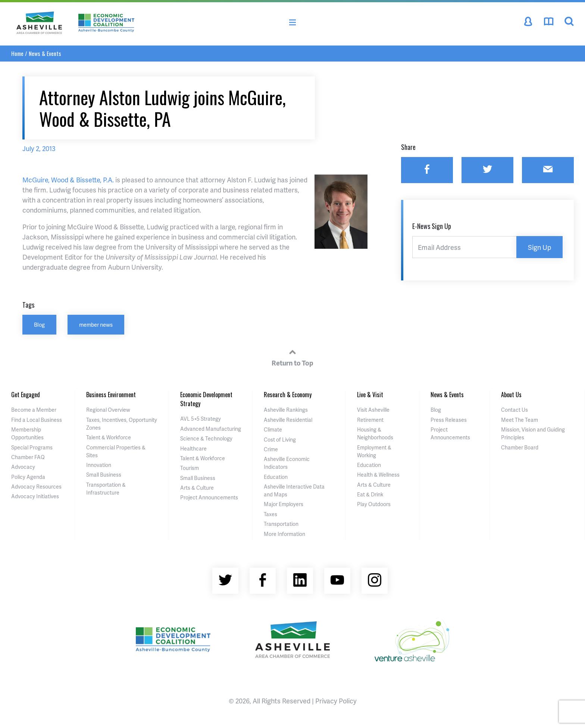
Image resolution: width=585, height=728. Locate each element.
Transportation (281, 524)
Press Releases (449, 420)
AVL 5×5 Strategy (201, 419)
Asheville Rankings (286, 410)
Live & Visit (370, 395)
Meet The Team (520, 420)
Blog (39, 324)
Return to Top (292, 357)
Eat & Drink (370, 494)
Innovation (99, 465)
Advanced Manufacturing (211, 429)
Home (17, 53)
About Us (511, 395)
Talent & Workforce (109, 437)
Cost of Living (280, 440)
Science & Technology (206, 438)
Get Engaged (26, 395)
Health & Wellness (378, 475)
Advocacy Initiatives (35, 496)
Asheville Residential (288, 420)
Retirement (370, 420)
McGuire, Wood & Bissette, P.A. (68, 180)
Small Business (104, 475)
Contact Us (514, 410)
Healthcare (193, 448)
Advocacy (23, 467)
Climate (273, 429)
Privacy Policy (336, 701)
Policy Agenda (28, 477)
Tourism (190, 468)
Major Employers (284, 504)
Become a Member (34, 410)
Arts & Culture (197, 488)
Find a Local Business (37, 420)
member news (96, 324)
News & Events (45, 53)
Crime (271, 449)
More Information (284, 534)
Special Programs (32, 447)
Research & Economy (288, 395)
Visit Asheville (373, 410)
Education (276, 477)
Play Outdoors (374, 504)
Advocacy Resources (36, 487)
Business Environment (111, 395)
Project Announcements (209, 497)
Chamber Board (520, 447)
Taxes (270, 514)
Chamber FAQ (28, 457)
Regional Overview (108, 410)
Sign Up (539, 247)
